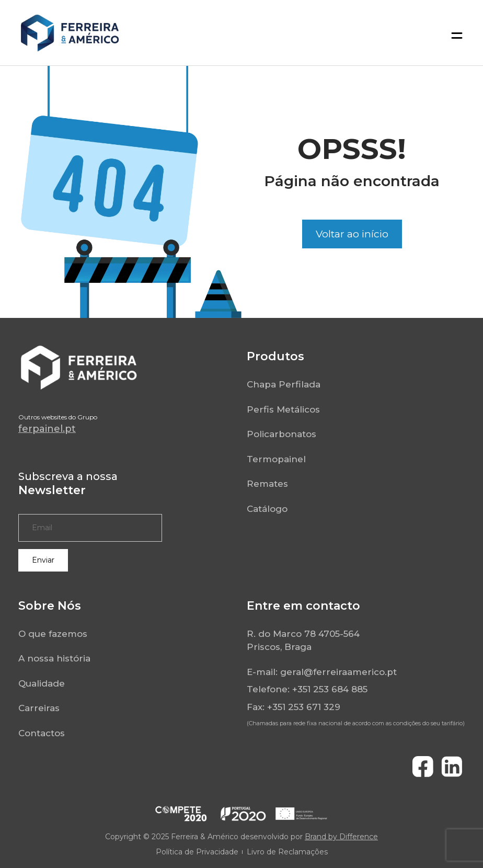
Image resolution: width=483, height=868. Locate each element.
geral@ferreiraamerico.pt (338, 672)
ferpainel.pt (47, 429)
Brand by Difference (341, 837)
